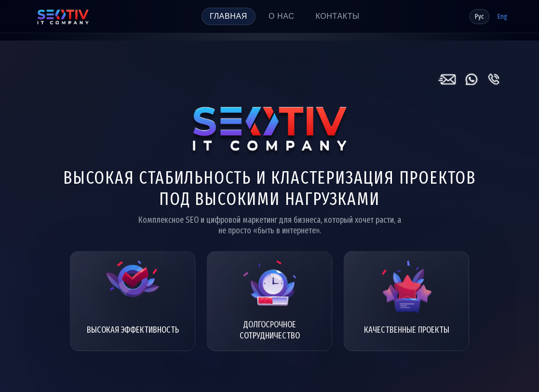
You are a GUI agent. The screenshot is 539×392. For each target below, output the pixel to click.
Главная (229, 16)
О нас (282, 16)
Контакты (337, 16)
